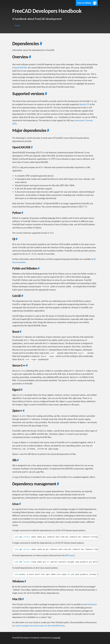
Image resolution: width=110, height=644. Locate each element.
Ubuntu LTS (84, 104)
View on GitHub (84, 3)
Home (18, 25)
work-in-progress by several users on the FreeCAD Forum (40, 626)
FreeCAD (56, 638)
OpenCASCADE (21, 68)
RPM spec (70, 555)
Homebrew (92, 604)
